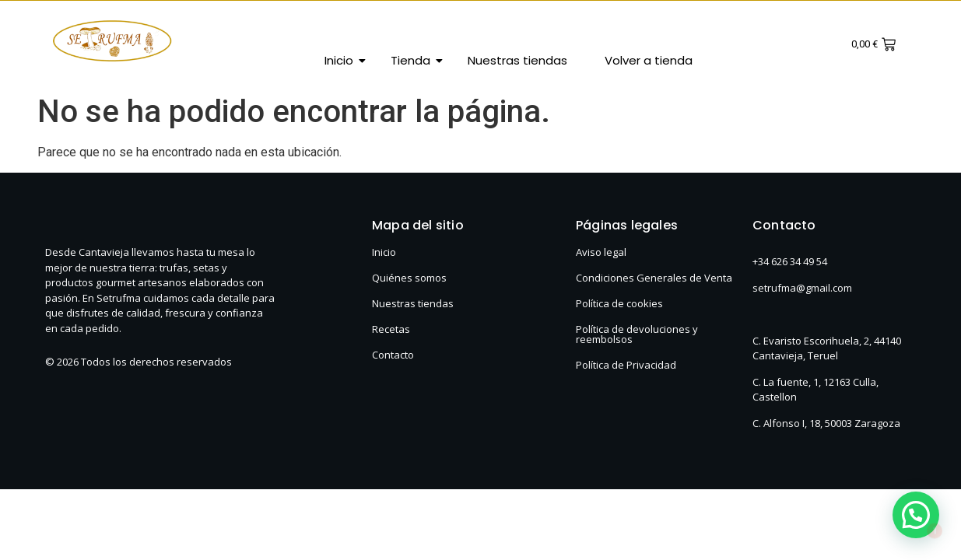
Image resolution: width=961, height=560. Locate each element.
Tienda (416, 60)
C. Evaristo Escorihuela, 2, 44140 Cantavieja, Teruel (827, 348)
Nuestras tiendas (517, 60)
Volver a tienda (649, 60)
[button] (916, 515)
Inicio (345, 60)
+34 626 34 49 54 (790, 261)
